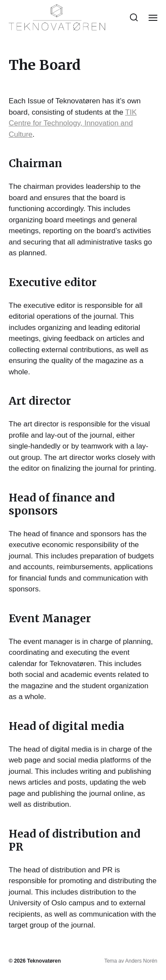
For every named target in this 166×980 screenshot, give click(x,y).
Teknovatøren (44, 961)
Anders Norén (141, 961)
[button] (134, 17)
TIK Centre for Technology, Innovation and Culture (73, 123)
